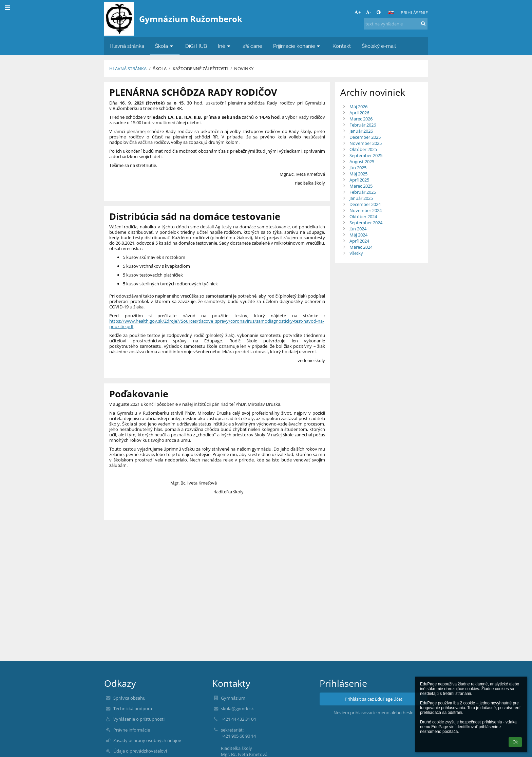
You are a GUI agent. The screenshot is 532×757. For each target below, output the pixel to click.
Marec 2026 (361, 119)
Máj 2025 (358, 174)
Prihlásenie (414, 13)
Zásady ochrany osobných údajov (147, 740)
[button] (391, 13)
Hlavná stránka (128, 69)
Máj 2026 (358, 107)
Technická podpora (133, 708)
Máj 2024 (358, 235)
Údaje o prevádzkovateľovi (140, 751)
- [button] (368, 12)
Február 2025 (363, 192)
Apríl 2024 (359, 241)
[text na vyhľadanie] (396, 24)
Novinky (244, 69)
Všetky (356, 253)
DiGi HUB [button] (196, 46)
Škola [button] (165, 46)
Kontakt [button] (342, 46)
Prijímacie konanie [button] (297, 46)
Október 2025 (363, 149)
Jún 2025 (358, 168)
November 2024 (366, 210)
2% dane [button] (252, 46)
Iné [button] (225, 46)
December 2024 (365, 204)
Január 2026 (361, 131)
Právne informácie (132, 730)
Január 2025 (361, 198)
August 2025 (362, 162)
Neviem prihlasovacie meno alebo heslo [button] (374, 713)
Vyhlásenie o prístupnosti (139, 719)
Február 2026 (363, 125)
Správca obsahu (129, 698)
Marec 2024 (361, 247)
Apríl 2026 (359, 113)
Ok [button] (515, 742)
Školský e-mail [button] (379, 46)
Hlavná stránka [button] (127, 46)
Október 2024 (363, 216)
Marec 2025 (361, 186)
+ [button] (357, 12)
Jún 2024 (358, 229)
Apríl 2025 (359, 180)
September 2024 (366, 223)
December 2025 (365, 137)
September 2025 (366, 155)
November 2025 (366, 143)
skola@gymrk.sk (237, 708)
